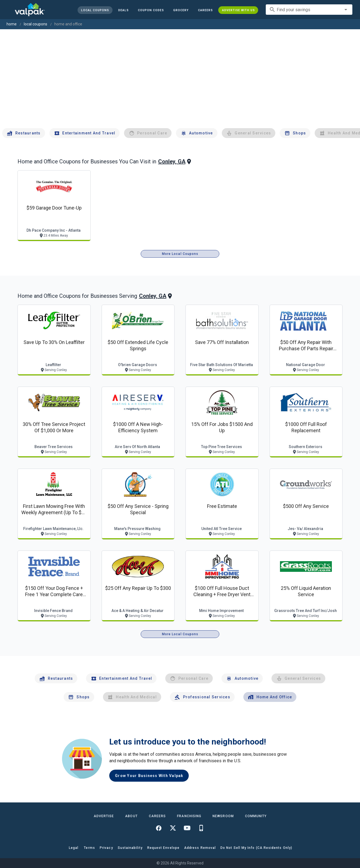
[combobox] (309, 10)
